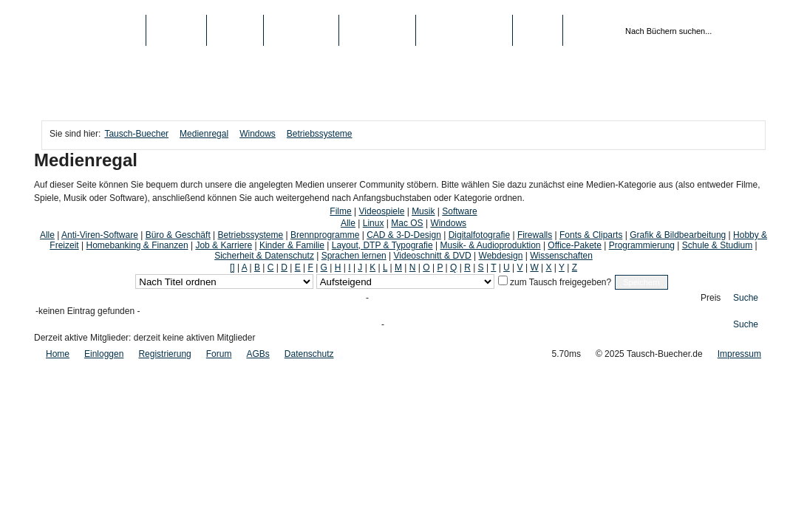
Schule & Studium (717, 245)
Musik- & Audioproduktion (490, 245)
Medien (235, 30)
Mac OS (407, 223)
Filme (340, 211)
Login (538, 30)
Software (459, 211)
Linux (374, 223)
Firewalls (535, 235)
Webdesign (501, 256)
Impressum (739, 354)
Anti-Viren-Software (100, 235)
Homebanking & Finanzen (137, 245)
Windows (258, 134)
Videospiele (382, 211)
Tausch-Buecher (93, 30)
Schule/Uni (377, 30)
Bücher (176, 30)
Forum (219, 354)
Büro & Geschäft (178, 235)
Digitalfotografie (479, 235)
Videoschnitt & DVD (433, 256)
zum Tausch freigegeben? (560, 282)
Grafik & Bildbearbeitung (678, 235)
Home (58, 354)
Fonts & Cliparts (591, 235)
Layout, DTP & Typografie (382, 245)
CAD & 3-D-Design (404, 235)
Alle (348, 223)
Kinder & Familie (292, 245)
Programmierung (642, 245)
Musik (423, 211)
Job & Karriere (224, 245)
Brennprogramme (325, 235)
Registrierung (464, 30)
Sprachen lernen (354, 256)
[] (232, 267)
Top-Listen (301, 30)
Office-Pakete (574, 245)
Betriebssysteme (320, 134)
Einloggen (104, 354)
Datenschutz (309, 354)
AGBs (258, 354)
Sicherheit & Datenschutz (264, 256)
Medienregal (204, 134)
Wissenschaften (561, 256)
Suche (746, 298)
